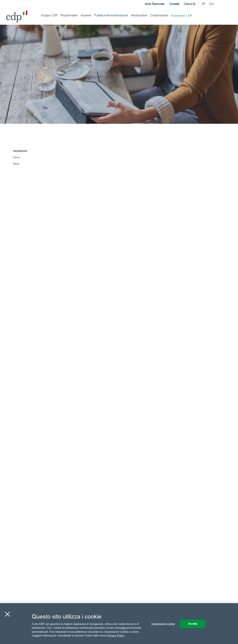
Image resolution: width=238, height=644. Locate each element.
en (212, 4)
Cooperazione (159, 15)
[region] (119, 624)
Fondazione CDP (182, 16)
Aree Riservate (155, 4)
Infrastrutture (139, 15)
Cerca (190, 4)
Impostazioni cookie (163, 624)
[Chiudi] (7, 614)
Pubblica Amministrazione (111, 15)
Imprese (86, 15)
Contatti (174, 4)
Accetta (193, 624)
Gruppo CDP (49, 15)
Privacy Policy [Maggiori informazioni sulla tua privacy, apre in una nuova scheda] (116, 635)
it (203, 4)
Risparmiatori (69, 15)
